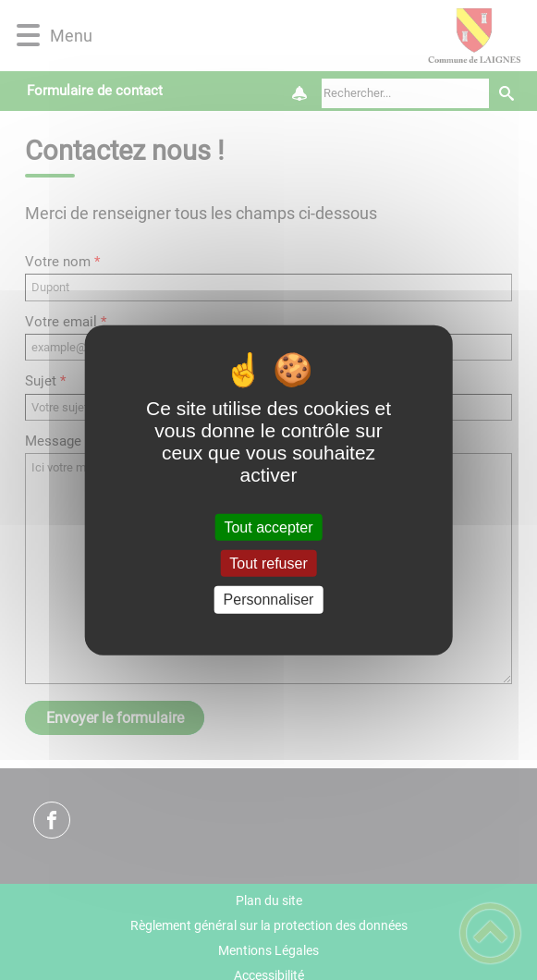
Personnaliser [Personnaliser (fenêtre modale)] (269, 600)
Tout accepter (268, 527)
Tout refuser (268, 563)
